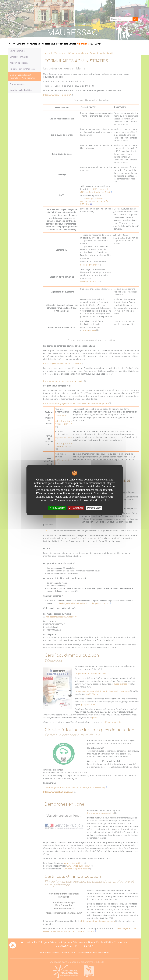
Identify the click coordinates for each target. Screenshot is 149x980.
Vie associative (48, 44)
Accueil (12, 43)
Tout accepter (57, 508)
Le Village (21, 44)
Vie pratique (83, 44)
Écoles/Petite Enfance (66, 44)
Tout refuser (76, 508)
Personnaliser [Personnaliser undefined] (94, 508)
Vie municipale (33, 44)
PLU (92, 44)
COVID (98, 44)
